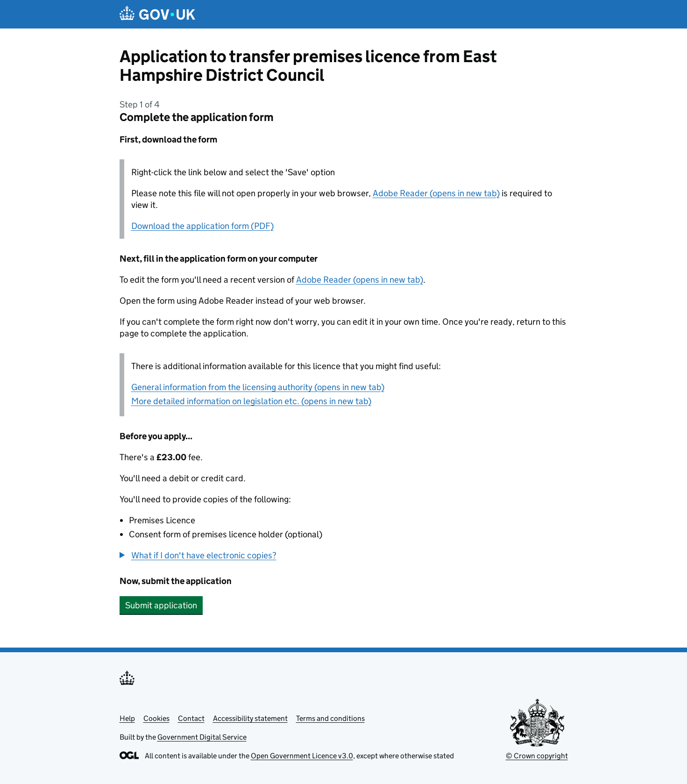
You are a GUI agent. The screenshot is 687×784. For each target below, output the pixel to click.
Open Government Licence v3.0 (302, 756)
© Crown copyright (537, 756)
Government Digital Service (202, 737)
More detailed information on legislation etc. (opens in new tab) (251, 401)
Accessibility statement (250, 718)
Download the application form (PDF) (202, 226)
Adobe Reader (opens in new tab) (436, 193)
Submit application (161, 605)
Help (127, 718)
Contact (191, 718)
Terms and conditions (330, 718)
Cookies (156, 718)
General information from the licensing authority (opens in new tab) (258, 387)
